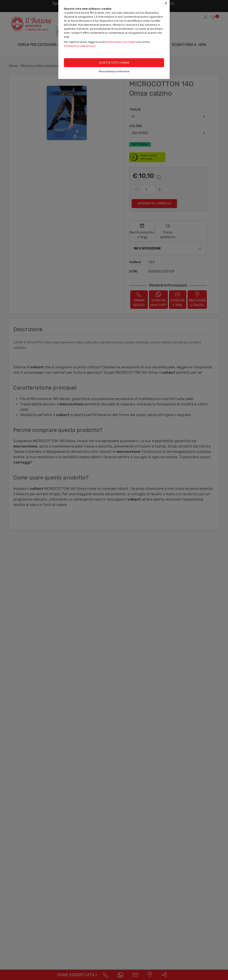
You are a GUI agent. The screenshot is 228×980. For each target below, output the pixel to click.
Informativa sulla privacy (80, 46)
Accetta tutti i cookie (114, 63)
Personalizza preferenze (114, 71)
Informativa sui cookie (121, 42)
